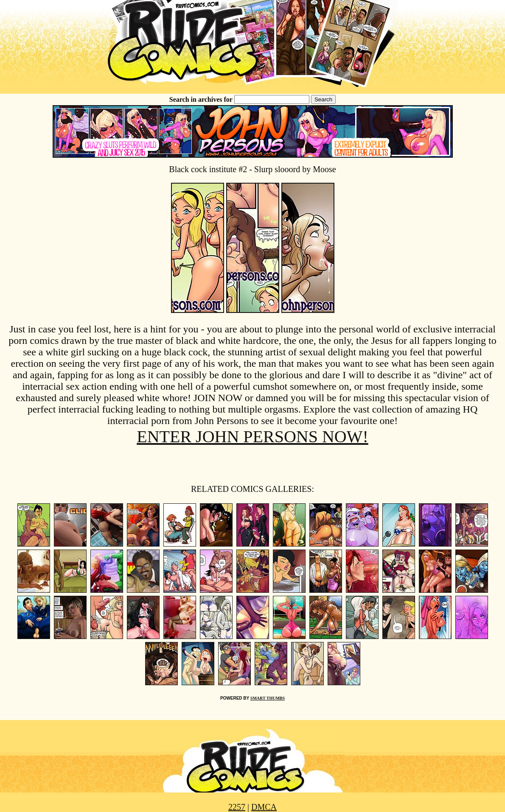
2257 (237, 807)
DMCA (264, 807)
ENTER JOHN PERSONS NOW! (252, 437)
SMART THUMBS (268, 698)
